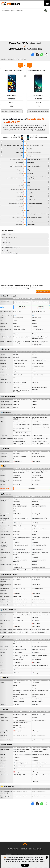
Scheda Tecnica (12, 95)
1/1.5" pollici (38, 193)
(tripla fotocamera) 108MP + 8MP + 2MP (12, 145)
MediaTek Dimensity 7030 (41, 417)
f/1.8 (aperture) (38, 196)
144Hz (38, 182)
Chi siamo (24, 849)
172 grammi (38, 170)
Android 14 (38, 207)
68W (38, 210)
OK (25, 865)
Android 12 (16, 402)
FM (12, 156)
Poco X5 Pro (22, 307)
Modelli (12, 102)
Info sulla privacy (36, 849)
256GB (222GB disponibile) (38, 166)
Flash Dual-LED (12, 149)
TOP (25, 845)
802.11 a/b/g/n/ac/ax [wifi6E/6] (38, 217)
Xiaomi (15, 321)
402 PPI (38, 186)
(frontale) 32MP (38, 200)
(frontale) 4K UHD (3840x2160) (38, 203)
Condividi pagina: (46, 55)
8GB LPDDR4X (38, 163)
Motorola (34, 321)
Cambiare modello (5, 301)
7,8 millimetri (38, 173)
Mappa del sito (13, 849)
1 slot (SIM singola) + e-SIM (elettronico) (38, 214)
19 (30, 65)
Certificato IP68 (38, 224)
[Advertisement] (25, 27)
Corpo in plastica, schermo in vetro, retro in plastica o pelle (38, 178)
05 (20, 65)
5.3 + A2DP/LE (38, 221)
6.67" (12, 142)
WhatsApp (42, 55)
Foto (12, 106)
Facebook (33, 55)
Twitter (37, 55)
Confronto (12, 99)
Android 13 (34, 402)
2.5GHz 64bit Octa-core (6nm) (38, 159)
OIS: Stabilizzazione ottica (38, 189)
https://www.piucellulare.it (11, 4)
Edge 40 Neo (41, 307)
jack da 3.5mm (12, 152)
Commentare (41, 130)
